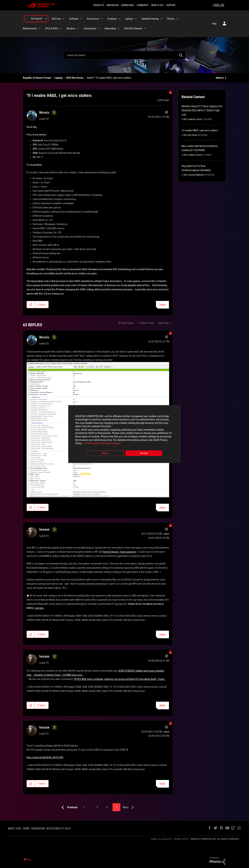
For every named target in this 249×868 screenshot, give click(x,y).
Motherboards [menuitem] (30, 28)
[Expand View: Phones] (177, 19)
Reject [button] (105, 453)
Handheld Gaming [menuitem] (150, 19)
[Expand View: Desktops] (119, 19)
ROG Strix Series (75, 78)
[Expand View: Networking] (118, 28)
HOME (26, 828)
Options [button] (220, 78)
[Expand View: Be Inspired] (46, 19)
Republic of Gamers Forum (37, 78)
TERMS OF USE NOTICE (161, 839)
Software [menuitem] (74, 19)
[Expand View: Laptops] (136, 19)
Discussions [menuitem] (93, 19)
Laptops (59, 78)
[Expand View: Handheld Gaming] (161, 19)
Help (214, 24)
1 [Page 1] (84, 807)
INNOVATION (113, 5)
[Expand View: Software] (81, 19)
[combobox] (124, 55)
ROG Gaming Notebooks (194, 175)
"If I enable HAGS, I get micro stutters (200, 130)
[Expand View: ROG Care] (64, 19)
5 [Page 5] (97, 807)
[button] (31, 305)
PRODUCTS (99, 5)
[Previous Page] (69, 807)
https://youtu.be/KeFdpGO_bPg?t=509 (45, 757)
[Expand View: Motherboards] (39, 28)
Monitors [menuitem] (71, 28)
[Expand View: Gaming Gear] (99, 28)
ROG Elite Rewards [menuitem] (133, 28)
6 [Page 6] (107, 807)
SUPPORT (171, 5)
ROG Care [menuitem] (56, 19)
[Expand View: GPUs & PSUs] (61, 28)
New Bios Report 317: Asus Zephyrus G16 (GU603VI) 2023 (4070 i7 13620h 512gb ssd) (202, 110)
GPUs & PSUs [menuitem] (52, 28)
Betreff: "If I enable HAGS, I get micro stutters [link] (109, 78)
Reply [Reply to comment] (162, 508)
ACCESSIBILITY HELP (59, 828)
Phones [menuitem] (171, 19)
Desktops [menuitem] (112, 19)
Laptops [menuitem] (129, 19)
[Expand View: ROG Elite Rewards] (145, 28)
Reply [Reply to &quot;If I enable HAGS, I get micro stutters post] (162, 305)
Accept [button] (144, 453)
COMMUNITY (143, 5)
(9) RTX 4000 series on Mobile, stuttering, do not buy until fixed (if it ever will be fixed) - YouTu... (120, 679)
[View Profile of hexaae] (44, 529)
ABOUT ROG (14, 828)
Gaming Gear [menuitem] (90, 28)
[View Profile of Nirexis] (44, 113)
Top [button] (29, 859)
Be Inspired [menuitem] (37, 19)
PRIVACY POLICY (181, 839)
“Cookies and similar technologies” (102, 443)
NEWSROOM (38, 828)
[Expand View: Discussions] (102, 19)
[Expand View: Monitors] (78, 28)
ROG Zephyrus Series (193, 119)
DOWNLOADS (128, 5)
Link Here (39, 608)
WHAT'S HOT (157, 5)
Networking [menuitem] (110, 28)
